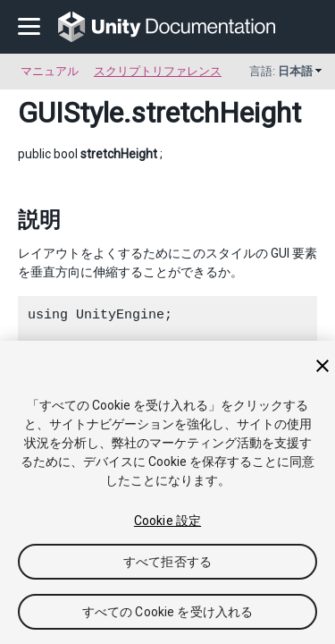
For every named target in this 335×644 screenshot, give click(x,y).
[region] (167, 492)
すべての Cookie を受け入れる (168, 612)
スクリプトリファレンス (158, 71)
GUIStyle (71, 113)
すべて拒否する (167, 562)
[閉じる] (322, 366)
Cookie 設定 (167, 521)
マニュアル (50, 71)
